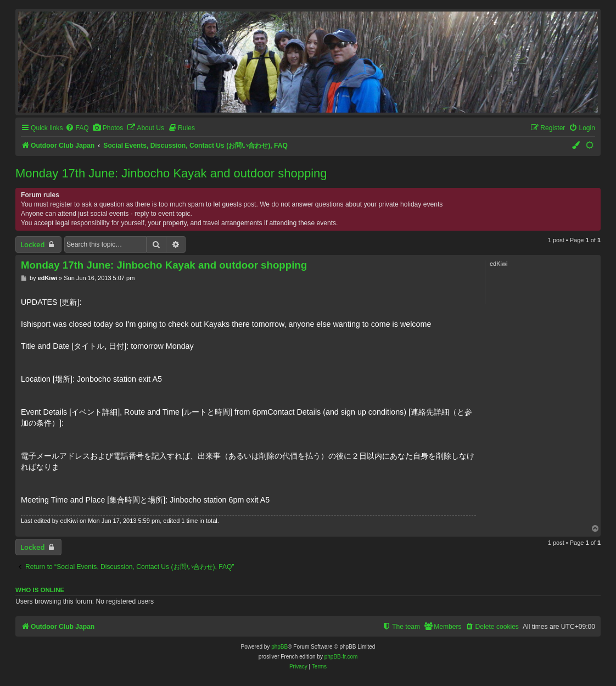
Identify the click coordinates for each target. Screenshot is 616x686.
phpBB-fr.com (341, 657)
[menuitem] (77, 128)
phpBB (279, 647)
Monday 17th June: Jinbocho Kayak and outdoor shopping (171, 173)
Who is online (40, 590)
